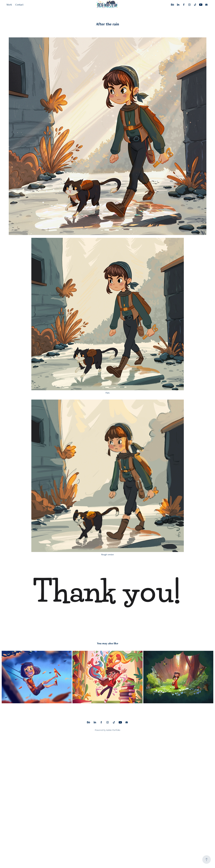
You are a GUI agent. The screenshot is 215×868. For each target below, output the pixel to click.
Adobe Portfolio (113, 730)
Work (9, 5)
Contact (19, 5)
